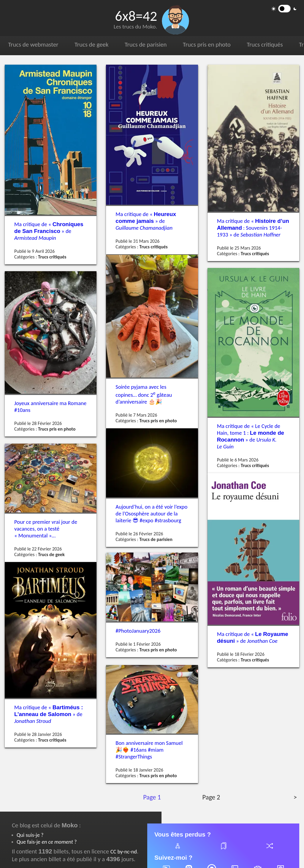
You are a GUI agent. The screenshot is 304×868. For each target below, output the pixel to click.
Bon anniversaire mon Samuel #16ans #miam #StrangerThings (149, 750)
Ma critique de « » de (49, 231)
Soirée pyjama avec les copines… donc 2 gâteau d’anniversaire (144, 394)
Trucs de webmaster (33, 45)
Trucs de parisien (144, 45)
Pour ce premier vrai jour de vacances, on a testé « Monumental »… (46, 529)
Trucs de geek (90, 45)
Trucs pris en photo (204, 45)
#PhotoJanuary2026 (138, 631)
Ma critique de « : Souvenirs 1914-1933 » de (253, 228)
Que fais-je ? (47, 842)
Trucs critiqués (262, 45)
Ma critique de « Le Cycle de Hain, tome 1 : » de (251, 436)
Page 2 (211, 797)
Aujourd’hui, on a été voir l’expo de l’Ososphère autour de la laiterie (151, 514)
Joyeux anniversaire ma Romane (50, 406)
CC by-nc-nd (124, 852)
